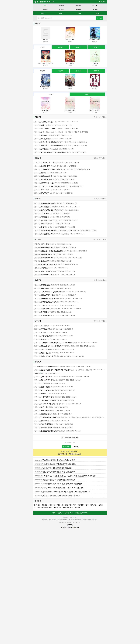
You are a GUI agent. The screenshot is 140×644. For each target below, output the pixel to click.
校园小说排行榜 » (100, 158)
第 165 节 (59, 122)
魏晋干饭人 (45, 353)
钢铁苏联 (44, 224)
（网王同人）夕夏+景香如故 (51, 186)
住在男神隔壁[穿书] (48, 166)
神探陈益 (44, 288)
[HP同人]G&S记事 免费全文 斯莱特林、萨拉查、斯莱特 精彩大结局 (63, 488)
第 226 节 (60, 163)
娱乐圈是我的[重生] (48, 203)
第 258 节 (58, 176)
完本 (79, 13)
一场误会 (51, 411)
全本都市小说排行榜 (45, 508)
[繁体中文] (84, 513)
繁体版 (45, 505)
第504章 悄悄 (54, 353)
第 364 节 (71, 169)
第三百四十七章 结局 (64, 142)
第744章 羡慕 (66, 146)
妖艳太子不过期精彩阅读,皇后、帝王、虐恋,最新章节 (59, 472)
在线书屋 (78, 508)
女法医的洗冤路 (47, 315)
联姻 (43, 173)
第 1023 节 (61, 207)
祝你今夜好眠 (46, 387)
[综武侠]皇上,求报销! (48, 400)
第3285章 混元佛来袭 (61, 234)
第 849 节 (57, 295)
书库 (42, 13)
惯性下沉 (44, 190)
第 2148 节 (51, 288)
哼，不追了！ (46, 193)
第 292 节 (56, 349)
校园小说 (78, 5)
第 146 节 (78, 231)
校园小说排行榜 (54, 505)
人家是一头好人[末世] (49, 163)
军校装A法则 (46, 336)
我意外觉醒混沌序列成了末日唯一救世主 (55, 370)
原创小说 (38, 370)
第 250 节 (79, 343)
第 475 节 (54, 329)
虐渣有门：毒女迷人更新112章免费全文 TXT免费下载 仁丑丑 (61, 496)
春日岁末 (44, 411)
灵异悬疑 (45, 9)
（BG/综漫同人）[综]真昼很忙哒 (52, 292)
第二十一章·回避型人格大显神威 (62, 377)
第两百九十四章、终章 (71, 346)
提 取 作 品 (66, 447)
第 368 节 (58, 203)
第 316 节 (67, 152)
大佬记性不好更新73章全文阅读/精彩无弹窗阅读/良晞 (59, 480)
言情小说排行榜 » (100, 117)
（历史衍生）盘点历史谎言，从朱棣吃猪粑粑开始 (58, 343)
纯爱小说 (38, 400)
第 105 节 (56, 285)
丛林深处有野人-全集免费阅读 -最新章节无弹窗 (57, 468)
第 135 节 (51, 326)
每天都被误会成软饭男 (49, 210)
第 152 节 (59, 220)
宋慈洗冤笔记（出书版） (50, 309)
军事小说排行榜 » (100, 321)
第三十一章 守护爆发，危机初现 (81, 370)
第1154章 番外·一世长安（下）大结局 (59, 132)
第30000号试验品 (47, 404)
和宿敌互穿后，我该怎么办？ (51, 356)
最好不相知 (45, 135)
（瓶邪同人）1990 (48, 305)
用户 (100, 2)
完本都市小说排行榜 (69, 505)
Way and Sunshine (48, 390)
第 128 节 (51, 190)
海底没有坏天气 (47, 428)
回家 (42, 373)
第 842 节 (53, 135)
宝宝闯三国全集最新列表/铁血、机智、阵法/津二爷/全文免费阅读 (63, 484)
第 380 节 (57, 248)
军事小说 (78, 9)
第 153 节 (51, 217)
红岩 (43, 333)
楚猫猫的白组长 (47, 285)
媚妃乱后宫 (45, 139)
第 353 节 (56, 275)
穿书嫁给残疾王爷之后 (49, 302)
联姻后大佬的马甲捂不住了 (50, 258)
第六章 (57, 390)
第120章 (59, 129)
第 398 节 (60, 302)
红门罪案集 (45, 312)
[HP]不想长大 (46, 377)
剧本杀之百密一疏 (47, 295)
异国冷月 (44, 421)
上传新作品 (75, 447)
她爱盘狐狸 (45, 261)
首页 (45, 5)
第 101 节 (48, 333)
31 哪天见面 (57, 397)
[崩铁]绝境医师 (46, 424)
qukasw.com (44, 2)
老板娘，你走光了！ (48, 122)
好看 (98, 13)
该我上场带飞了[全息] (49, 129)
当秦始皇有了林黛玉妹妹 (50, 431)
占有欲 (43, 149)
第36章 (55, 428)
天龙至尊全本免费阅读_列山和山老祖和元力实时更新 (59, 460)
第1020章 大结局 (52, 149)
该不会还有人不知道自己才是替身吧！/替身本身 (58, 231)
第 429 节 (53, 244)
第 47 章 (55, 424)
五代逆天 (94, 505)
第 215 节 (56, 180)
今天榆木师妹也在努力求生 (50, 299)
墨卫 (48, 383)
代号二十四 (45, 407)
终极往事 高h (46, 254)
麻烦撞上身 (57, 508)
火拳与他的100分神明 (49, 417)
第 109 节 (53, 125)
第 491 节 (49, 268)
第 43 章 (51, 421)
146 (57, 400)
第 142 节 (54, 336)
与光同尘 (44, 217)
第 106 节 (58, 305)
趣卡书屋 (37, 505)
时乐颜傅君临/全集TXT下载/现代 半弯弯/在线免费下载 (59, 464)
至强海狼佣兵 (46, 329)
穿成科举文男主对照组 (49, 207)
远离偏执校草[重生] (48, 176)
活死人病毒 (45, 244)
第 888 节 (56, 271)
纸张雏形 (62, 431)
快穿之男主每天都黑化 (49, 142)
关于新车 (51, 224)
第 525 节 (67, 292)
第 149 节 (62, 309)
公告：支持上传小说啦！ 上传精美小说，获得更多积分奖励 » (70, 453)
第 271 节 (54, 193)
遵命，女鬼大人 (47, 271)
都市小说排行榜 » (100, 199)
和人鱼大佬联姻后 (47, 248)
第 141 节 (48, 173)
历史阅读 (95, 9)
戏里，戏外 (45, 125)
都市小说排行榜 (83, 505)
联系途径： (70, 527)
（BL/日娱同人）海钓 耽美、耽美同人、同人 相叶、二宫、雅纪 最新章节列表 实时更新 (69, 476)
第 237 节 (53, 312)
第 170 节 (53, 139)
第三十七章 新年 (59, 404)
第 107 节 (59, 183)
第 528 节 (60, 210)
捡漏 (43, 227)
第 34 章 (47, 394)
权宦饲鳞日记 (46, 414)
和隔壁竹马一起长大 (48, 183)
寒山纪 (43, 268)
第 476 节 (54, 254)
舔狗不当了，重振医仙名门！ (51, 146)
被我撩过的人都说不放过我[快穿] (52, 152)
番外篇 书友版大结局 (52, 227)
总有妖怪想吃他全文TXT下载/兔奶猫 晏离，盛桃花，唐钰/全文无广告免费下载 (66, 492)
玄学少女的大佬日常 (48, 265)
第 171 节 (63, 258)
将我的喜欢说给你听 (48, 220)
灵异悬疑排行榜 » (100, 239)
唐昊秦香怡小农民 (47, 234)
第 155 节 (53, 261)
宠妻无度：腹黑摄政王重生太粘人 (53, 251)
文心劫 (43, 383)
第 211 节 (64, 186)
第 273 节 (56, 315)
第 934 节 (68, 251)
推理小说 (62, 9)
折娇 (43, 394)
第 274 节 (58, 166)
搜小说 (105, 2)
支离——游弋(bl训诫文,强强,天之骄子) (54, 169)
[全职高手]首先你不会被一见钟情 (64, 367)
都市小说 (95, 5)
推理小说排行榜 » (100, 280)
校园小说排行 (68, 508)
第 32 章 (54, 414)
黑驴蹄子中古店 (47, 275)
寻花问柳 (44, 326)
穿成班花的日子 (47, 180)
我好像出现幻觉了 (59, 380)
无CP (36, 367)
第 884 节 (65, 356)
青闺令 (43, 132)
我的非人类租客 (47, 380)
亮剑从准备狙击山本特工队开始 (52, 346)
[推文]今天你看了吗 (45, 367)
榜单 (61, 13)
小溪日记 (37, 373)
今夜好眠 (54, 387)
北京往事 (44, 214)
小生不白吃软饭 (47, 397)
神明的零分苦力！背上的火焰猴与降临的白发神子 (74, 417)
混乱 (51, 407)
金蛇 (43, 339)
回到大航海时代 (47, 349)
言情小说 (62, 5)
